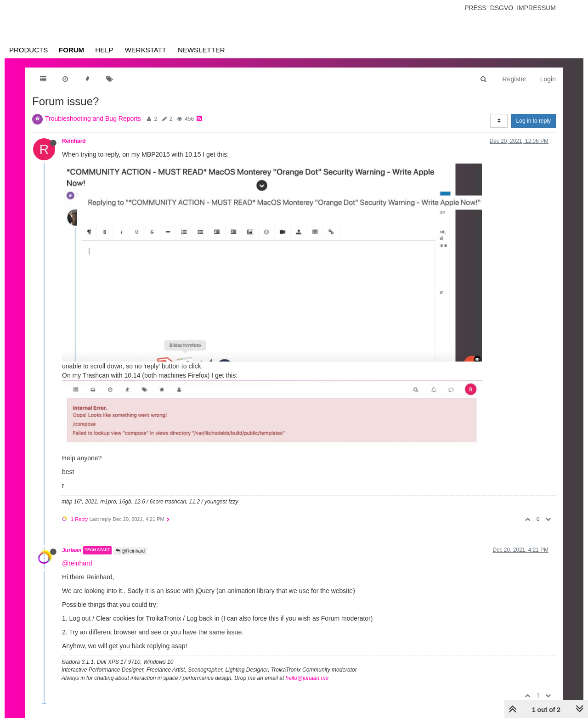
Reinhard (74, 141)
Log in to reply (534, 121)
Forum (71, 50)
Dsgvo (502, 8)
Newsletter (201, 50)
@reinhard (77, 563)
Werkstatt (146, 50)
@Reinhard (130, 551)
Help (104, 50)
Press (475, 8)
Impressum (536, 8)
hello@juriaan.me (307, 678)
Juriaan (72, 550)
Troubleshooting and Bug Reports (93, 119)
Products (28, 50)
